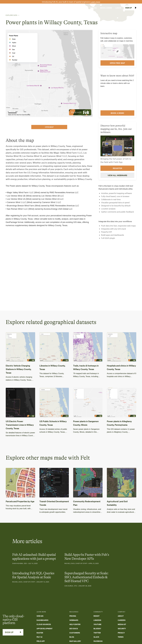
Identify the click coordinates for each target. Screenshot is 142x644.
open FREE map (117, 63)
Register (117, 168)
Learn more (95, 2)
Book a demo (117, 113)
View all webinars (117, 175)
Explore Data (12, 15)
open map (49, 127)
